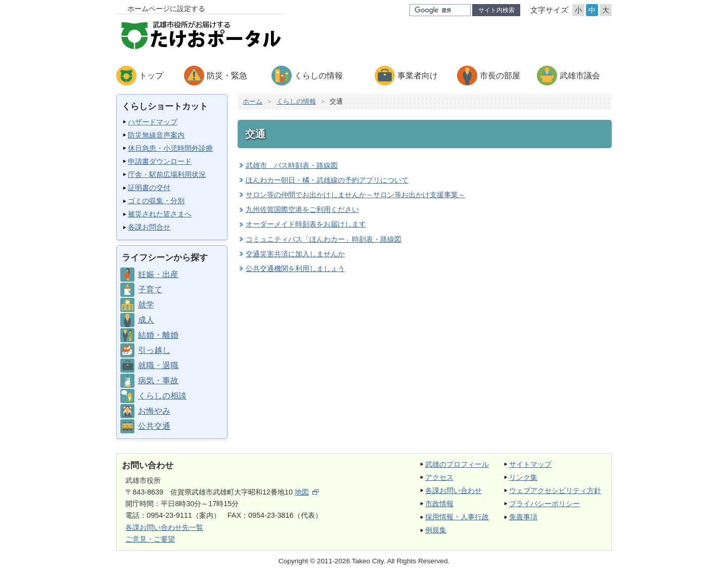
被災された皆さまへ (160, 214)
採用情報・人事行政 (457, 517)
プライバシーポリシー (544, 504)
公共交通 (154, 426)
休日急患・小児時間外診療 (170, 148)
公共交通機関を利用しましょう (295, 268)
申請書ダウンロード (160, 161)
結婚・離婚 (158, 335)
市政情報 (439, 504)
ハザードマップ (153, 122)
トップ (151, 76)
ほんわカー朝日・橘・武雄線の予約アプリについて (327, 180)
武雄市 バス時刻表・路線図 (292, 165)
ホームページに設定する (166, 9)
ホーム (253, 101)
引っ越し (154, 350)
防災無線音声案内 (156, 135)
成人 (146, 320)
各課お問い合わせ (453, 490)
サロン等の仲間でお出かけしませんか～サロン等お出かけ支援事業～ (355, 195)
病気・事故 (158, 380)
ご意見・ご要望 (150, 539)
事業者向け (418, 76)
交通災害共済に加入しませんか (295, 254)
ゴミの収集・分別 (156, 201)
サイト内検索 (496, 10)
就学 (146, 305)
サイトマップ (530, 464)
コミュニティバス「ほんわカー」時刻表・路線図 (324, 239)
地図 (307, 492)
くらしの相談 (162, 396)
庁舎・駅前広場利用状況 (167, 174)
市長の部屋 (500, 76)
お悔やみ (154, 411)
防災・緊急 (227, 76)
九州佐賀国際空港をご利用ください (302, 209)
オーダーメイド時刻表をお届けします (306, 224)
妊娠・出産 (158, 274)
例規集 (436, 530)
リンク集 (523, 477)
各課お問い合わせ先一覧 (164, 527)
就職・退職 (158, 365)
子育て (150, 289)
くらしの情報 (318, 76)
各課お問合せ (149, 227)
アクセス (439, 477)
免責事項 (523, 517)
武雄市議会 (580, 76)
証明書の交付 (149, 188)
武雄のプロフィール (457, 464)
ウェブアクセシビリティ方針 (555, 490)
